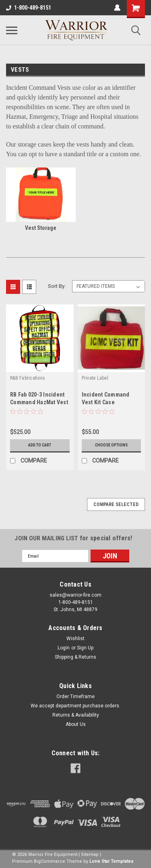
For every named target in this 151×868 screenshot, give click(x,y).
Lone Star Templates (111, 861)
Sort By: (57, 286)
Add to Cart (40, 445)
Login (64, 648)
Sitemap (90, 855)
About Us (76, 724)
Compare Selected (116, 504)
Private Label (95, 378)
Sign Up (85, 648)
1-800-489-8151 (29, 8)
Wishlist (75, 639)
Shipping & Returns (75, 657)
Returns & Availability (76, 715)
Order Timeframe (75, 696)
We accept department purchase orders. (75, 706)
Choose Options (111, 445)
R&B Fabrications (28, 378)
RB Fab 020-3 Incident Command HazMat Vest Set (39, 402)
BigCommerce (50, 861)
